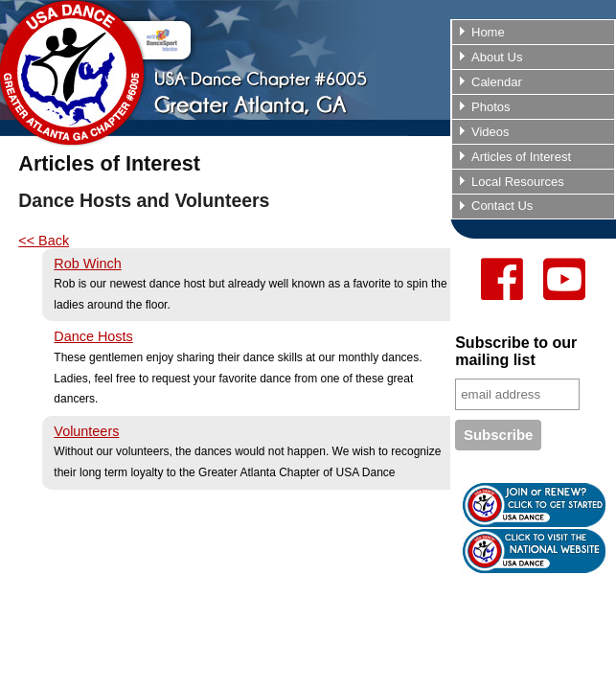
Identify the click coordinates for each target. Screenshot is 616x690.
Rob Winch (87, 264)
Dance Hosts (93, 336)
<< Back (44, 241)
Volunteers (86, 431)
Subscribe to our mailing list (516, 351)
